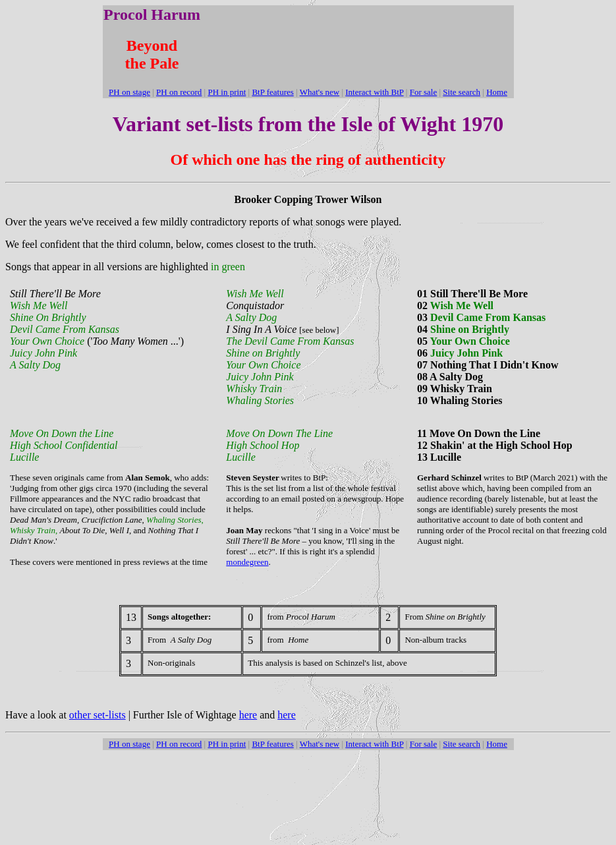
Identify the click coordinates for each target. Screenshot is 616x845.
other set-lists (98, 715)
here (248, 715)
